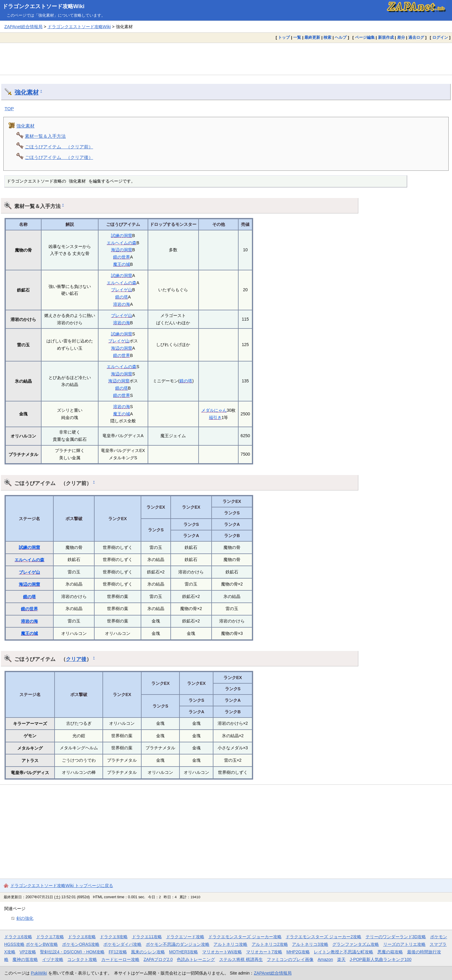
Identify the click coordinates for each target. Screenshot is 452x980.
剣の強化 (25, 918)
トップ (284, 37)
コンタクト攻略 (82, 959)
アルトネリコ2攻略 (270, 944)
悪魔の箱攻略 (390, 952)
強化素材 (27, 92)
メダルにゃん (214, 410)
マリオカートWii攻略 (222, 952)
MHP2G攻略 (298, 952)
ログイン (440, 37)
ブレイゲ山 (122, 290)
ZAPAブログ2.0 (158, 959)
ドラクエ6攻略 (18, 937)
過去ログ (416, 37)
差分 (401, 37)
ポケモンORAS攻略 (81, 944)
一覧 (297, 37)
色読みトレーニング (196, 959)
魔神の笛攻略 (25, 959)
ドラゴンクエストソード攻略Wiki (44, 6)
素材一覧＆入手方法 (45, 136)
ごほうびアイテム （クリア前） (59, 147)
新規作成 (386, 37)
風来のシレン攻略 (148, 952)
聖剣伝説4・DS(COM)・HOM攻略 (72, 952)
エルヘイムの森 (122, 243)
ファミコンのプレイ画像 (290, 959)
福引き (215, 417)
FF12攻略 (118, 952)
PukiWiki (39, 973)
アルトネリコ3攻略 (310, 944)
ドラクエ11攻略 (147, 937)
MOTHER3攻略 (184, 952)
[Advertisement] (226, 59)
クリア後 (76, 659)
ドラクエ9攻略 (114, 937)
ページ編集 (365, 37)
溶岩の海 (122, 304)
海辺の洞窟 (122, 250)
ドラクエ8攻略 (82, 937)
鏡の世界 (122, 257)
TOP (9, 109)
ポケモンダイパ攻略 (122, 944)
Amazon (325, 959)
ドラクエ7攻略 (50, 937)
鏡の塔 (122, 297)
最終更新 (312, 37)
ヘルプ (341, 37)
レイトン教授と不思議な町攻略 (343, 952)
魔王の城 (122, 264)
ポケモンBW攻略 (42, 944)
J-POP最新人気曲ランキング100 (380, 959)
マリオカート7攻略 (264, 952)
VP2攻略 (28, 952)
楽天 (341, 959)
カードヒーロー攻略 (120, 959)
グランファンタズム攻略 (356, 944)
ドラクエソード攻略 (185, 937)
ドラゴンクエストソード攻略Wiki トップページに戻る (62, 886)
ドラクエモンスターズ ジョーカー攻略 (245, 937)
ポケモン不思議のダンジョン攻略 (178, 944)
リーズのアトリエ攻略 (404, 944)
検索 (327, 37)
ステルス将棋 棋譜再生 (241, 959)
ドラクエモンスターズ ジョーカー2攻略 (323, 937)
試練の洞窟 (122, 236)
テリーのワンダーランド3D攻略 (396, 937)
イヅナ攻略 (53, 959)
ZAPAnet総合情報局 (23, 27)
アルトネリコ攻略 (230, 944)
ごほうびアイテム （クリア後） (59, 157)
